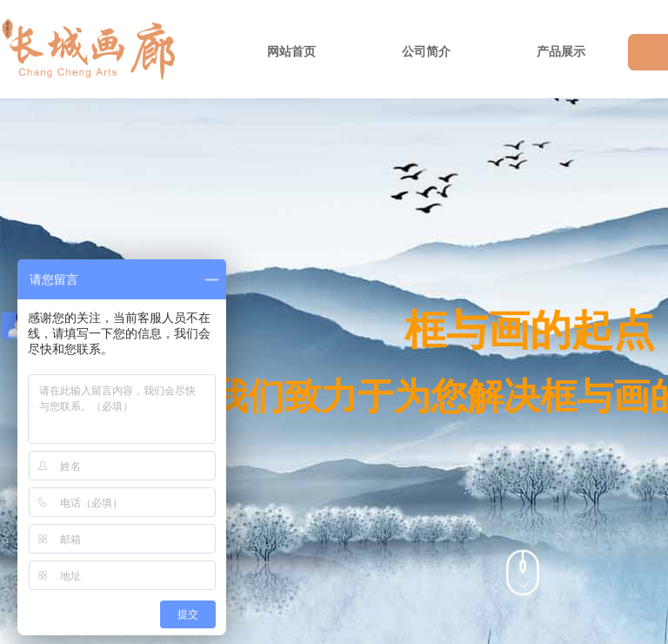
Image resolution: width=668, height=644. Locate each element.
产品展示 (561, 52)
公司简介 (426, 52)
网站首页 (291, 52)
